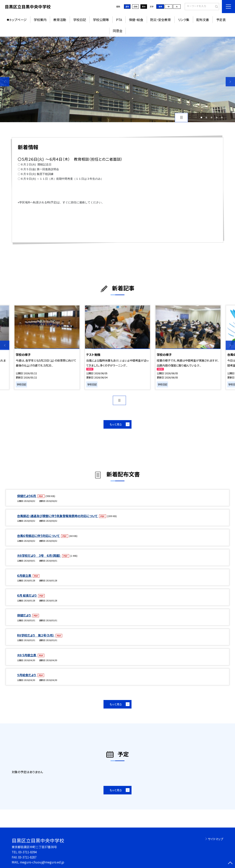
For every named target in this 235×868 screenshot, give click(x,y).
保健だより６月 (27, 496)
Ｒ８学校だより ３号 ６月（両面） (39, 555)
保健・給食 (136, 20)
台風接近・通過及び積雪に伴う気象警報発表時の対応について (58, 516)
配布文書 (203, 20)
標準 (160, 7)
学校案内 (40, 20)
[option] (117, 79)
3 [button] (211, 117)
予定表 (221, 20)
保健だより (24, 615)
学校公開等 (101, 20)
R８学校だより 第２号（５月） (36, 635)
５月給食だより (27, 675)
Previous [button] (5, 82)
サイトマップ (216, 839)
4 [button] (217, 117)
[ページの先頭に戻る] (230, 863)
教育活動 (60, 20)
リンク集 (184, 20)
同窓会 (118, 31)
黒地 (144, 7)
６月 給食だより (27, 595)
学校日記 (80, 20)
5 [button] (222, 117)
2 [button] (206, 117)
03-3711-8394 (27, 852)
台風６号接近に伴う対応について (39, 536)
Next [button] (230, 82)
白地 (135, 7)
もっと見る (116, 424)
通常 (127, 7)
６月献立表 (24, 575)
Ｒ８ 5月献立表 (27, 655)
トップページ (18, 20)
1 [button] (201, 117)
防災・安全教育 (161, 20)
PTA (119, 20)
